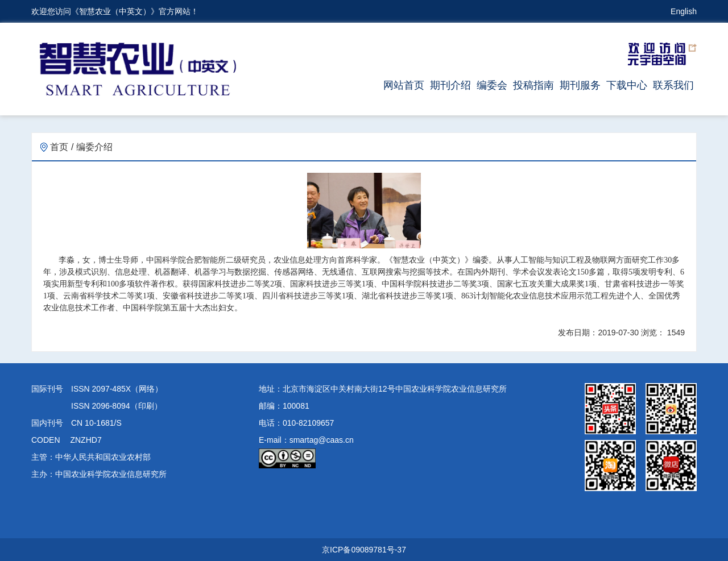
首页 (54, 147)
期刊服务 (580, 85)
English (684, 11)
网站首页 (404, 85)
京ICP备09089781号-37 (364, 550)
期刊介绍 (450, 85)
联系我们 (673, 85)
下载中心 (627, 85)
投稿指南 (533, 85)
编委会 (492, 85)
